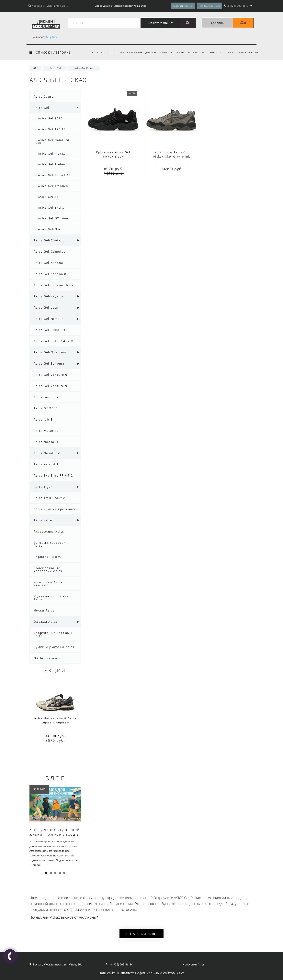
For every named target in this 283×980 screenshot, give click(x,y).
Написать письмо (210, 6)
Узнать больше (141, 934)
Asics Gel (41, 108)
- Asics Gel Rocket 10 (53, 175)
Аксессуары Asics (49, 531)
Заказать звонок (183, 6)
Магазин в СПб (249, 52)
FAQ (202, 52)
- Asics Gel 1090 (49, 118)
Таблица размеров (126, 52)
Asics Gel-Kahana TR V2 (54, 285)
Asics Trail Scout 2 (49, 498)
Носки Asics (44, 610)
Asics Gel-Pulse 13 (50, 330)
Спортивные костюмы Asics (53, 634)
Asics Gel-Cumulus (50, 251)
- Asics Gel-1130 (49, 197)
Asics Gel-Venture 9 (51, 386)
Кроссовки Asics (98, 52)
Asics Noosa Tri (47, 442)
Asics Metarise (46, 431)
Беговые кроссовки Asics (51, 544)
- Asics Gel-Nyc (48, 229)
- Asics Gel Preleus (51, 164)
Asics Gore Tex (46, 397)
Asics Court (43, 96)
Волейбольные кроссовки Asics (48, 569)
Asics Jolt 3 (43, 419)
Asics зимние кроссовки (55, 509)
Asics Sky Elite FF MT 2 (53, 475)
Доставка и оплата (156, 52)
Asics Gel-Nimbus (49, 319)
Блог (55, 778)
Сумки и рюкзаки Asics (54, 647)
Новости (214, 52)
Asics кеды (43, 520)
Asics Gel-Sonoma (49, 363)
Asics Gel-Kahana (48, 263)
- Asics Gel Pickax (50, 154)
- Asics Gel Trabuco (52, 186)
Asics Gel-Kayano (48, 296)
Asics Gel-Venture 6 (51, 375)
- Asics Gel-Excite (50, 208)
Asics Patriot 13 (47, 464)
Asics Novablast (47, 453)
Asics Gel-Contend (49, 240)
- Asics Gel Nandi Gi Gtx (52, 141)
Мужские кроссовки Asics (51, 598)
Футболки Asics (47, 658)
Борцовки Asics (47, 557)
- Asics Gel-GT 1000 (52, 218)
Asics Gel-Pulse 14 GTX (53, 341)
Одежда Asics (45, 622)
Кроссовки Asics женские (48, 584)
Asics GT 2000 (46, 408)
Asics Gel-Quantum (50, 352)
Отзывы (229, 52)
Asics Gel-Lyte (46, 307)
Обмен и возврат (184, 52)
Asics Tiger (43, 487)
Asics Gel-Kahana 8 (50, 274)
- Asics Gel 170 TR (51, 129)
